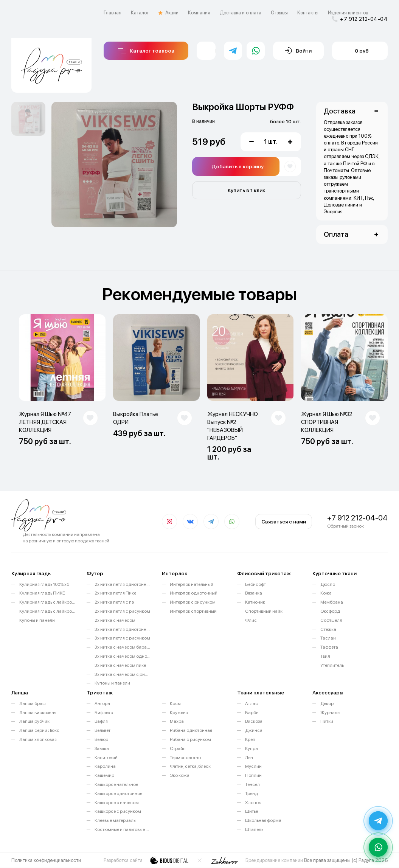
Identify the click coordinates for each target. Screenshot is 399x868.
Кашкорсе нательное (116, 784)
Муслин (253, 766)
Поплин (253, 775)
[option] (28, 119)
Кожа (326, 593)
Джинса (254, 730)
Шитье (252, 811)
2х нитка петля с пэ (114, 602)
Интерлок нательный (192, 584)
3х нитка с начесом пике (120, 665)
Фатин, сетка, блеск (190, 766)
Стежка (328, 629)
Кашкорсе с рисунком (118, 811)
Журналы (330, 713)
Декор (327, 703)
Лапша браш (33, 703)
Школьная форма (263, 820)
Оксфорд (330, 611)
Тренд (252, 793)
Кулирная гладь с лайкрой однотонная (47, 602)
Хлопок (253, 803)
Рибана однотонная (191, 730)
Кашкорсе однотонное (118, 793)
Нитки (327, 721)
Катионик (255, 602)
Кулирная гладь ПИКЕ (42, 593)
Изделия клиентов (348, 13)
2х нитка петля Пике (115, 593)
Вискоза (254, 721)
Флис (251, 620)
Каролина (105, 766)
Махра (177, 721)
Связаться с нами (284, 522)
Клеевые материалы (116, 820)
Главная (113, 13)
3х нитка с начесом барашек (123, 647)
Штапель (254, 829)
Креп (250, 739)
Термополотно (185, 758)
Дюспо (328, 584)
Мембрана (332, 602)
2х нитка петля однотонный (123, 584)
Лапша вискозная (38, 713)
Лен (249, 758)
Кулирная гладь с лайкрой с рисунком (47, 611)
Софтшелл (331, 620)
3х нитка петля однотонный (123, 629)
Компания (199, 13)
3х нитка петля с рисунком (122, 638)
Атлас (252, 703)
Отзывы (279, 13)
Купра (252, 748)
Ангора (102, 703)
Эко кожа (180, 775)
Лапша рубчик (34, 721)
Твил (325, 656)
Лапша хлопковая (38, 739)
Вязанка (254, 593)
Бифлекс (104, 713)
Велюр (101, 739)
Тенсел (252, 784)
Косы (175, 703)
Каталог (140, 13)
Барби (252, 713)
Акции (168, 13)
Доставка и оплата (241, 13)
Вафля (101, 721)
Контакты (308, 13)
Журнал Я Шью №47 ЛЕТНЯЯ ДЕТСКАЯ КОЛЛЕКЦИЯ (45, 422)
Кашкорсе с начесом (117, 803)
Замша (102, 748)
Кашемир (104, 775)
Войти (298, 51)
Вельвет (102, 730)
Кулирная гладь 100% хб (44, 584)
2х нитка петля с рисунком (122, 611)
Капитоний (106, 758)
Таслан (328, 638)
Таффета (329, 647)
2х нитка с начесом (115, 620)
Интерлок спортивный (193, 611)
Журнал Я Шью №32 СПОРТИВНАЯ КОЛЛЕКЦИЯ (327, 422)
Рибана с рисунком (190, 739)
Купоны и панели (37, 620)
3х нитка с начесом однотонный (123, 656)
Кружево (179, 713)
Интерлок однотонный (194, 593)
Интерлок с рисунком (193, 602)
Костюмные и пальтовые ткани (123, 829)
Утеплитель (332, 665)
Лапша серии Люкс (39, 730)
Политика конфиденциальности (46, 860)
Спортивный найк (264, 611)
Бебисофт (255, 584)
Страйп (178, 748)
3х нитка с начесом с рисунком (123, 674)
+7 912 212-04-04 (360, 19)
